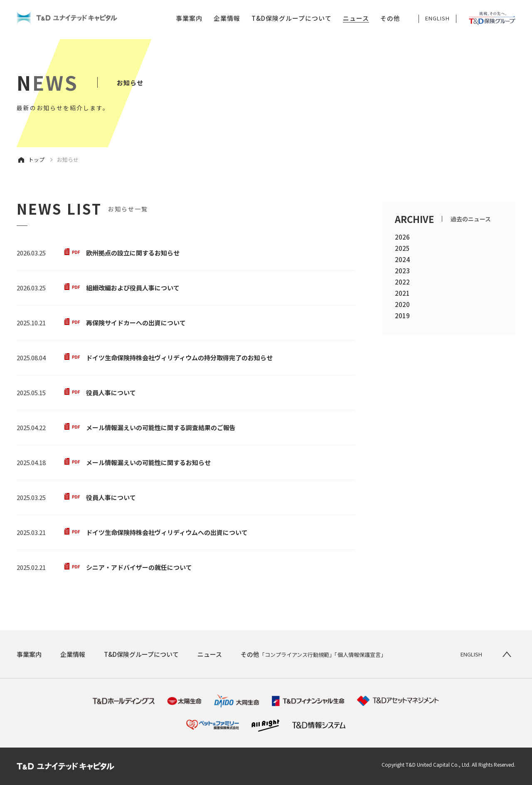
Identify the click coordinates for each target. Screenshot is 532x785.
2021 (402, 293)
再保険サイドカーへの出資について (136, 323)
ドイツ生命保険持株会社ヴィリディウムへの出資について (167, 532)
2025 (402, 248)
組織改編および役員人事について (133, 288)
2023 (402, 271)
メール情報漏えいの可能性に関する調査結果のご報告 (161, 427)
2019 (402, 316)
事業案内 (189, 19)
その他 (390, 19)
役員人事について (111, 392)
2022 (402, 282)
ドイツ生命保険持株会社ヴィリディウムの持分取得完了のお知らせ (179, 358)
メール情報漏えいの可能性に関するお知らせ (148, 462)
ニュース (356, 19)
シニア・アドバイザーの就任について (139, 567)
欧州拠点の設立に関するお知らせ (133, 253)
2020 (402, 304)
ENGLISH (437, 19)
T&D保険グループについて (292, 19)
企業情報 (227, 19)
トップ (36, 160)
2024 (402, 259)
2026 (402, 237)
